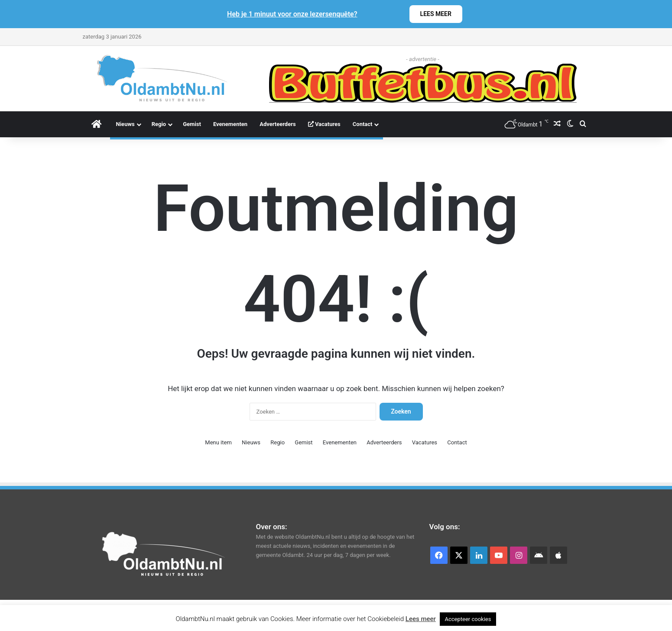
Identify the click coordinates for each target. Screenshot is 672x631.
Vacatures (324, 124)
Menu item (218, 442)
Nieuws (125, 124)
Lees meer (421, 619)
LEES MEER (436, 14)
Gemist (192, 124)
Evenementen (230, 124)
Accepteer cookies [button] (468, 619)
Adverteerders (278, 124)
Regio (159, 124)
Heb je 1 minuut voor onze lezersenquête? (292, 14)
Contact (363, 124)
